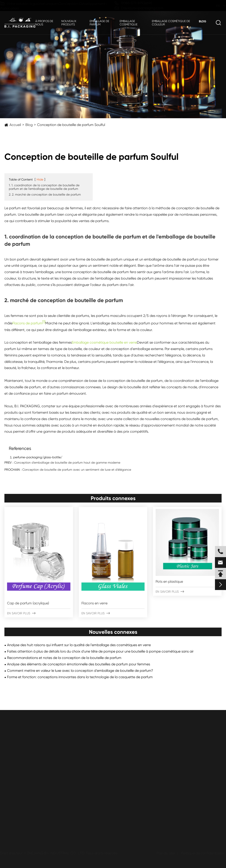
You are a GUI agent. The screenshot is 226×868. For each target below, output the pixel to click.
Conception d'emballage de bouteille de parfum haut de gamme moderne (67, 463)
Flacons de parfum (27, 323)
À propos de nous (44, 23)
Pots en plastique (169, 582)
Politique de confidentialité (201, 853)
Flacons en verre (94, 603)
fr (214, 6)
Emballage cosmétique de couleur (171, 23)
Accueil (15, 125)
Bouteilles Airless (17, 791)
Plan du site (164, 853)
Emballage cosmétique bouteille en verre (104, 342)
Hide (40, 179)
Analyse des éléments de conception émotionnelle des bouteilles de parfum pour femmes (79, 664)
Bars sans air (14, 782)
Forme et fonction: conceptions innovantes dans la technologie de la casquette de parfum (80, 677)
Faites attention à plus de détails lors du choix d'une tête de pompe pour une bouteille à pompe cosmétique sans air (100, 651)
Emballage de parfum (99, 23)
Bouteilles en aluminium (23, 799)
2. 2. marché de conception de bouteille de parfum (45, 194)
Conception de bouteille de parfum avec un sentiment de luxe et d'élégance (77, 470)
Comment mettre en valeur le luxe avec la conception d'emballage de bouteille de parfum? (80, 671)
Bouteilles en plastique (22, 766)
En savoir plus (21, 613)
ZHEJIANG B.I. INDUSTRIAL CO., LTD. (57, 853)
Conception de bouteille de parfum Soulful (71, 125)
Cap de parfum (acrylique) (28, 603)
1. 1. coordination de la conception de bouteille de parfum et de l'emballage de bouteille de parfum (44, 187)
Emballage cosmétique (129, 23)
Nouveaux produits (69, 23)
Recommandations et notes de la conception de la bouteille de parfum (64, 658)
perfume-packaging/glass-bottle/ (38, 457)
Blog (202, 21)
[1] (44, 322)
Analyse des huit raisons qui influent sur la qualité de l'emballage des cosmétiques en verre (79, 645)
